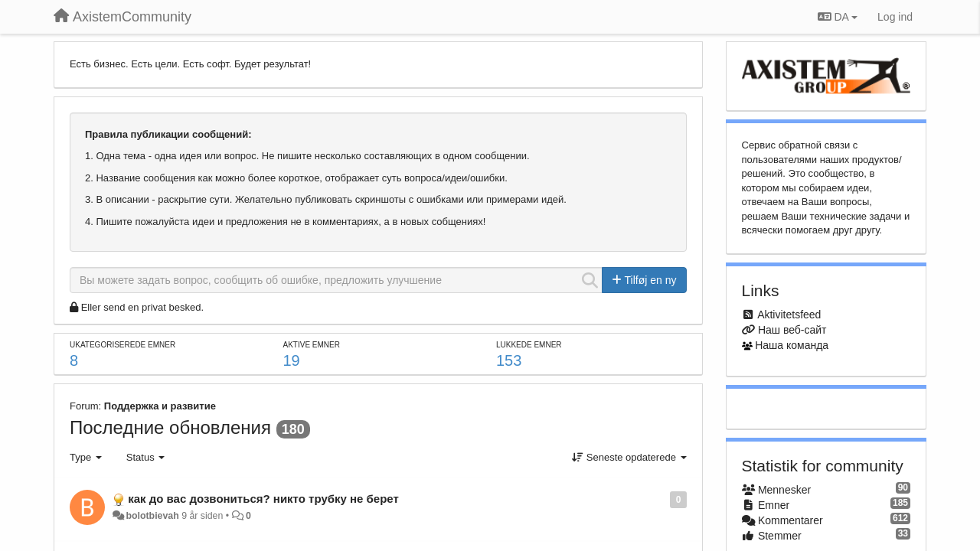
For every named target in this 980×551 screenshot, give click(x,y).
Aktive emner (311, 345)
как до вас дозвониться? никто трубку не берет (263, 499)
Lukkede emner (529, 345)
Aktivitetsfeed (789, 315)
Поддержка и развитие (160, 406)
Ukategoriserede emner (122, 345)
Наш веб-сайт (792, 330)
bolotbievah (152, 516)
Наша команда (792, 345)
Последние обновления (170, 427)
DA (838, 17)
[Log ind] (895, 17)
